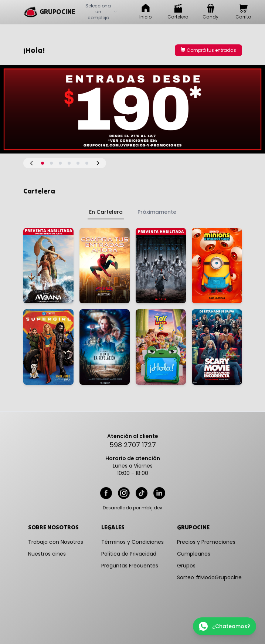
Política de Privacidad (129, 554)
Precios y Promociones (206, 542)
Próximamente (157, 212)
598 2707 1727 (133, 445)
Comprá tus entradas (208, 50)
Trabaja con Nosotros (56, 542)
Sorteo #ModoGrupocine (209, 577)
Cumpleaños (194, 554)
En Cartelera (106, 212)
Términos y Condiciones (132, 542)
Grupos (186, 566)
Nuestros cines (47, 554)
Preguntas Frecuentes (130, 566)
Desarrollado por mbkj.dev (132, 508)
